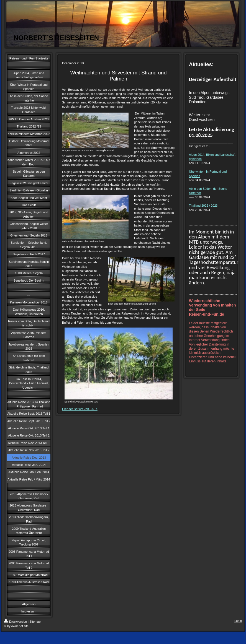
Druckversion (16, 622)
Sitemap (35, 622)
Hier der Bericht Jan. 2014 (80, 409)
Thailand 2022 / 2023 (203, 206)
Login (238, 621)
